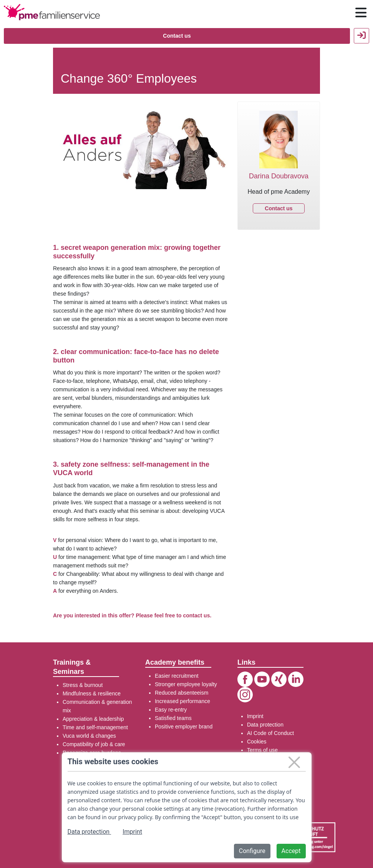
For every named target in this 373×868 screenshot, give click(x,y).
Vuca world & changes (89, 736)
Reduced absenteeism (182, 693)
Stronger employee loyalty (186, 684)
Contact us (177, 36)
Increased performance (182, 701)
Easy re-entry (171, 710)
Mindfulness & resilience (92, 693)
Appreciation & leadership (93, 719)
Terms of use (262, 750)
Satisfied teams (173, 718)
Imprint (255, 716)
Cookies (257, 742)
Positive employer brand (184, 727)
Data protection (265, 725)
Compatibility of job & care (94, 744)
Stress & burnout (83, 685)
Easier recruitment (177, 676)
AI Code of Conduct (270, 733)
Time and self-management (95, 727)
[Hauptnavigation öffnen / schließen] (361, 13)
